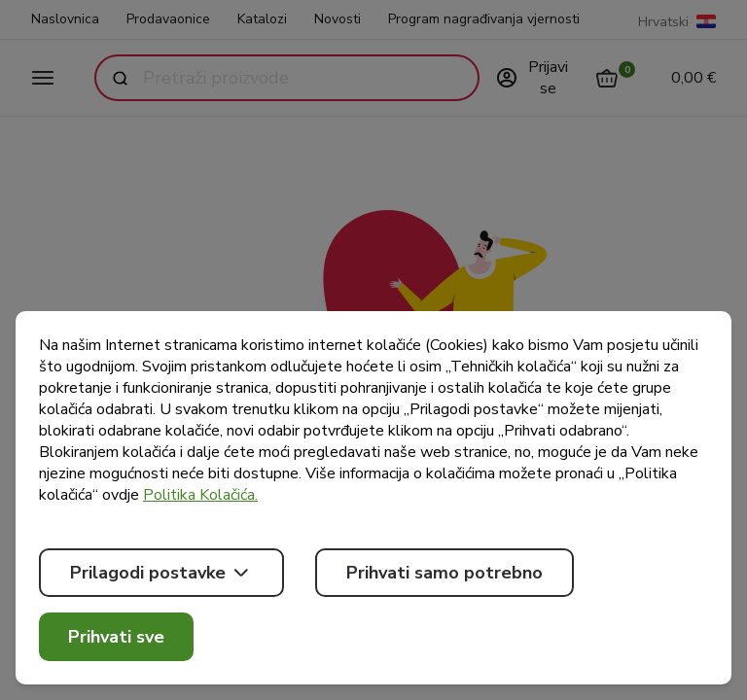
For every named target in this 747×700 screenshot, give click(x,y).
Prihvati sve (116, 637)
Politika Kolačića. (200, 495)
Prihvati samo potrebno (445, 573)
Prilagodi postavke (161, 573)
